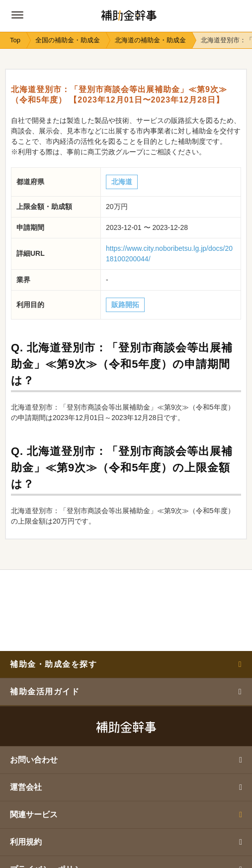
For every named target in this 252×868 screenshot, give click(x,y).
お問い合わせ (126, 760)
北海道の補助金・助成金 (150, 40)
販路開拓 (125, 305)
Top (15, 40)
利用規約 (126, 842)
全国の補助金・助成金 (68, 40)
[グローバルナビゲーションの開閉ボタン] (17, 15)
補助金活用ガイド (126, 692)
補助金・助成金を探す (126, 664)
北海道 (122, 182)
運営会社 (126, 787)
